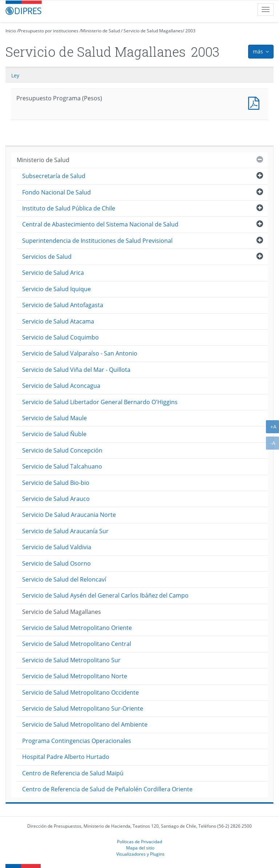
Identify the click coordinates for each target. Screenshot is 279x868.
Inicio (11, 31)
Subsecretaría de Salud (54, 176)
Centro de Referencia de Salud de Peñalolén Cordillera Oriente (107, 789)
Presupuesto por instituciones (48, 31)
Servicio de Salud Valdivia (57, 547)
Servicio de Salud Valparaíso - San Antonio (80, 353)
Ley (15, 75)
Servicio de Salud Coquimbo (60, 337)
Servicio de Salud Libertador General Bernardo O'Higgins (100, 402)
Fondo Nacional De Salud (56, 192)
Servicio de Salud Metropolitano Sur (71, 660)
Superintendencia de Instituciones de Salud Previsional (97, 241)
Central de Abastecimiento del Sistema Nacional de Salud (100, 224)
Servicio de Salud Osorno (56, 563)
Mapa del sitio (140, 848)
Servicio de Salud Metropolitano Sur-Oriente (83, 708)
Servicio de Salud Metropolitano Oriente (77, 628)
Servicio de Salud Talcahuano (62, 466)
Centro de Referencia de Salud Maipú (73, 773)
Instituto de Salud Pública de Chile (69, 208)
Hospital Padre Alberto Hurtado (66, 757)
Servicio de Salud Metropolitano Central (77, 644)
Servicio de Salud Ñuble (54, 434)
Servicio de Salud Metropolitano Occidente (80, 692)
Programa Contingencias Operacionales (77, 741)
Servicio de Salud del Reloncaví (64, 579)
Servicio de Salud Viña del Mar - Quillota (76, 370)
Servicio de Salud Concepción (62, 450)
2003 (190, 31)
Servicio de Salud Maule (54, 418)
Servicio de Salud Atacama (58, 321)
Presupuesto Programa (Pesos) (255, 102)
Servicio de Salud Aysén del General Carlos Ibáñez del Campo (105, 595)
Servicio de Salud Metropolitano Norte (75, 676)
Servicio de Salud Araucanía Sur (65, 531)
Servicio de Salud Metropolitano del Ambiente (85, 724)
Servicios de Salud (47, 257)
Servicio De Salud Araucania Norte (69, 515)
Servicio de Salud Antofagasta (63, 305)
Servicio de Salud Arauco (56, 499)
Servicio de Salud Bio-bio (56, 483)
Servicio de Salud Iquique (56, 289)
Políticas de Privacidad (139, 841)
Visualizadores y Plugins (140, 854)
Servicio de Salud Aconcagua (61, 386)
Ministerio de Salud (100, 31)
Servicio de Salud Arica (53, 273)
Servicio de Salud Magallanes (153, 31)
